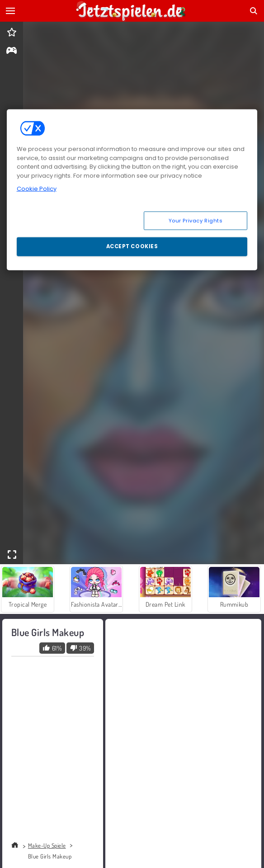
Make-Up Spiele (47, 845)
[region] (132, 190)
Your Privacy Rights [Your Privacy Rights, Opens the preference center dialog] (196, 220)
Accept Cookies (132, 246)
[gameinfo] (12, 51)
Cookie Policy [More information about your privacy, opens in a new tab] (37, 189)
